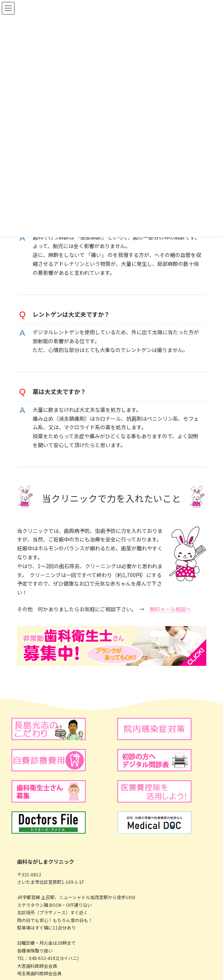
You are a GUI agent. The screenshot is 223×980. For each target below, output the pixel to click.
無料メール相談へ (170, 609)
